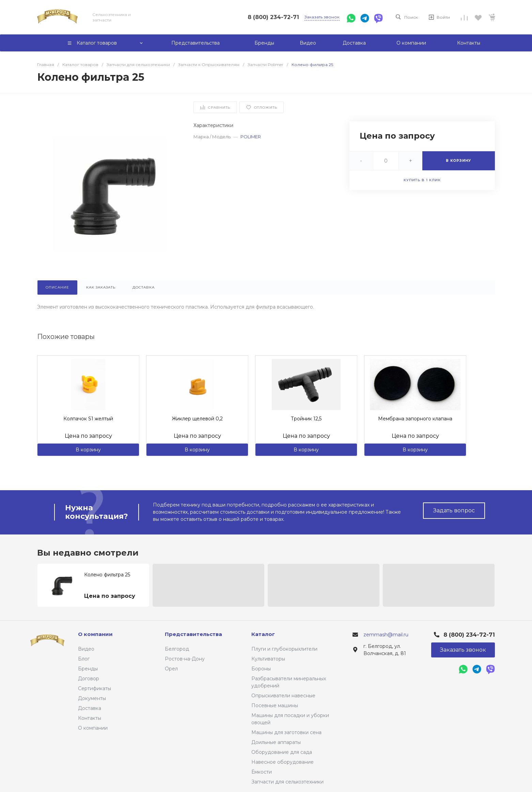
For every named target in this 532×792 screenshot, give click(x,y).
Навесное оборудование (283, 762)
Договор (89, 679)
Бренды (88, 669)
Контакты (90, 718)
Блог (84, 659)
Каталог (263, 634)
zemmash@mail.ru (386, 635)
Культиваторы (268, 659)
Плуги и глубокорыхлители (284, 649)
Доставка (90, 708)
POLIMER (251, 137)
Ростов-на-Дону (185, 659)
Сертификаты (95, 688)
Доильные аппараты (276, 742)
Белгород (177, 649)
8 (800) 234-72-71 (273, 17)
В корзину (88, 450)
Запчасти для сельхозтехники (287, 782)
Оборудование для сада (282, 752)
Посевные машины (275, 705)
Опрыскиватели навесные (283, 696)
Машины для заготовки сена (286, 732)
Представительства (193, 634)
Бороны (261, 669)
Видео (86, 649)
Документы (92, 698)
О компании (93, 728)
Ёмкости (262, 772)
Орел (171, 669)
